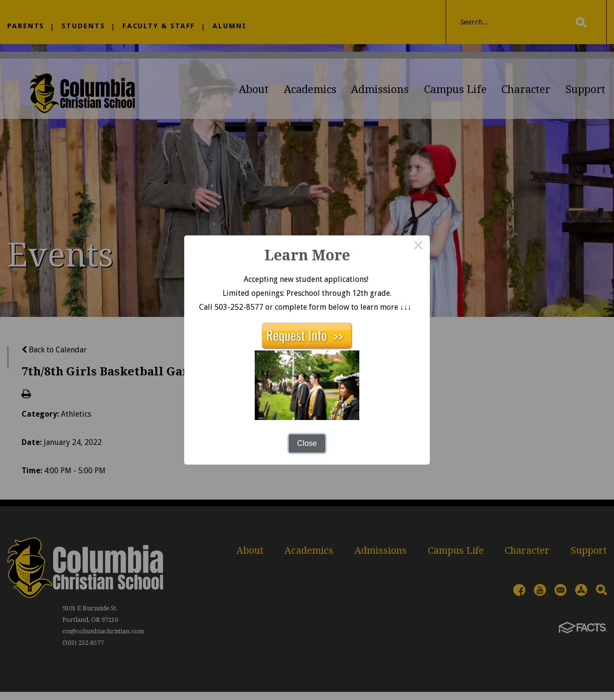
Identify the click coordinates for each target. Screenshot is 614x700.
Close (307, 443)
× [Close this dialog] (418, 247)
